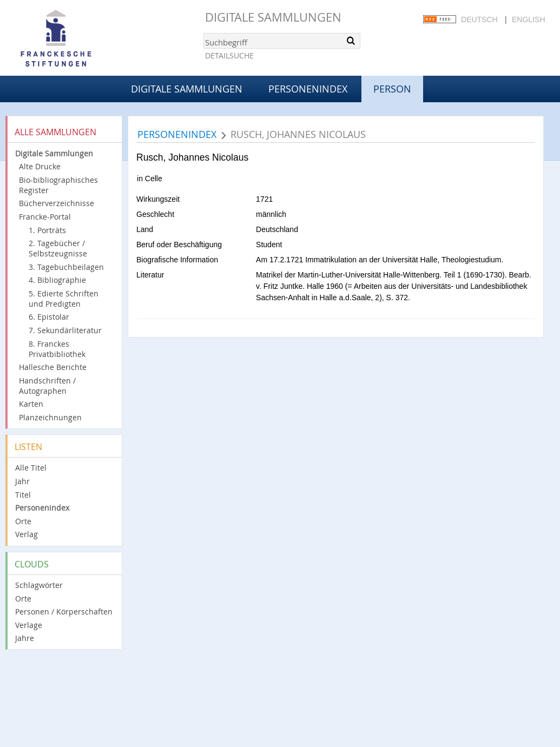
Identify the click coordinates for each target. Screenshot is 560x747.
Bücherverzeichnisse (57, 203)
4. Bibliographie (57, 280)
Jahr (22, 481)
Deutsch (479, 19)
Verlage (29, 625)
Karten (31, 404)
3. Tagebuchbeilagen (66, 267)
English (528, 19)
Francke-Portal (45, 217)
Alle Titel (31, 468)
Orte (23, 521)
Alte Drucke (40, 166)
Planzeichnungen (50, 417)
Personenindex (308, 89)
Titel (23, 495)
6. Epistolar (49, 317)
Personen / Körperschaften (64, 612)
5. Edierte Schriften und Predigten (64, 299)
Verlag (27, 534)
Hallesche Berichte (53, 367)
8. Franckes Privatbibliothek (57, 349)
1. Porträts (47, 230)
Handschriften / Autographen (47, 386)
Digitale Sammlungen (273, 17)
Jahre (25, 638)
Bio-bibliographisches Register (58, 185)
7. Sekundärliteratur (65, 330)
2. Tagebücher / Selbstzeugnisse (58, 248)
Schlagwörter (39, 585)
